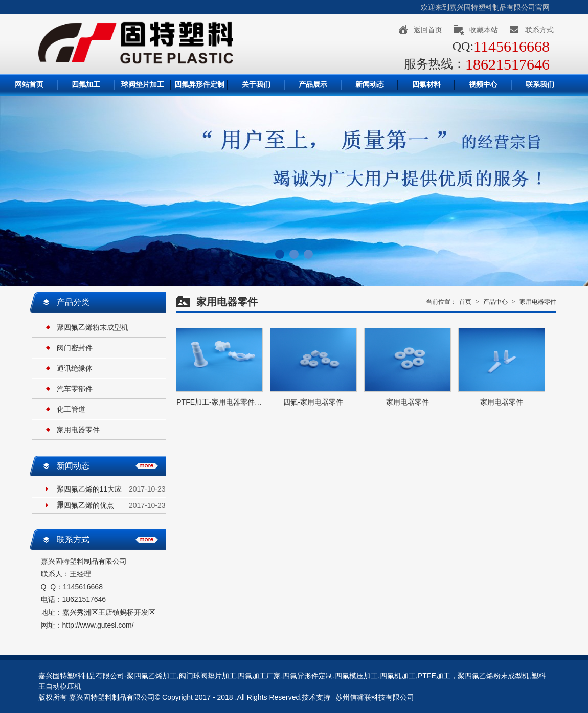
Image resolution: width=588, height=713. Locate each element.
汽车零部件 (75, 389)
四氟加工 (86, 85)
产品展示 (313, 85)
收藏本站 (484, 30)
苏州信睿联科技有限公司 (375, 697)
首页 (465, 302)
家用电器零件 (78, 430)
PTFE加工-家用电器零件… (219, 402)
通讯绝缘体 (75, 368)
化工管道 (71, 409)
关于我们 (256, 85)
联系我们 (540, 85)
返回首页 (428, 30)
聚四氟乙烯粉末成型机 (93, 327)
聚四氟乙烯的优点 (85, 505)
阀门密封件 (75, 348)
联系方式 (539, 30)
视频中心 (483, 85)
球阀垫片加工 (143, 85)
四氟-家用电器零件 (313, 402)
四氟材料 (426, 85)
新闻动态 (370, 85)
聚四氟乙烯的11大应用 (89, 491)
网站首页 (29, 85)
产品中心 (495, 302)
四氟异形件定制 (199, 85)
